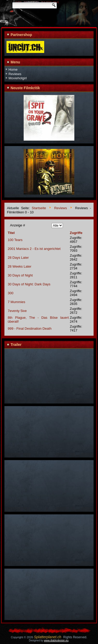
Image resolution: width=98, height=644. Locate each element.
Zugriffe (76, 233)
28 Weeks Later (20, 266)
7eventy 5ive (17, 311)
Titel (11, 233)
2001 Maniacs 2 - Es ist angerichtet (34, 249)
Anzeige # (18, 225)
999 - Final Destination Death (30, 329)
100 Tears (15, 240)
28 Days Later (18, 258)
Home (13, 70)
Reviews (15, 74)
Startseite (39, 208)
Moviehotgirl (18, 78)
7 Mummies (17, 302)
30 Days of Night (20, 275)
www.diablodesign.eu (56, 640)
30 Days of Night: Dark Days (29, 284)
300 (11, 293)
